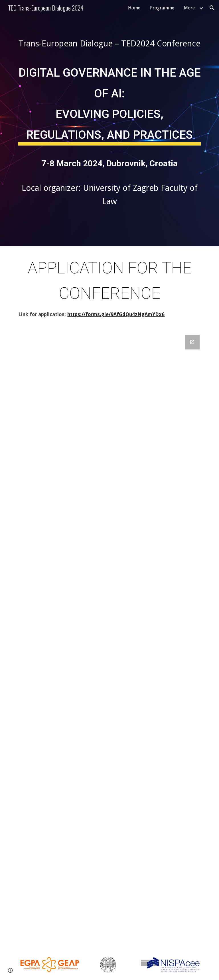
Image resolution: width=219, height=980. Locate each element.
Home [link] (134, 8)
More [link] (189, 8)
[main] (109, 44)
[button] (212, 8)
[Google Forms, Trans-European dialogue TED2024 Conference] (109, 638)
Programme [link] (162, 8)
